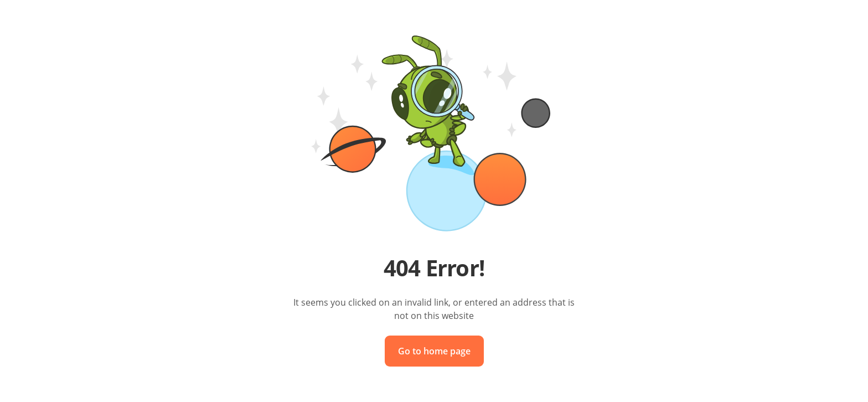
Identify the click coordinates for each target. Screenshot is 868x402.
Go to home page (434, 351)
